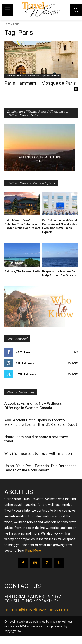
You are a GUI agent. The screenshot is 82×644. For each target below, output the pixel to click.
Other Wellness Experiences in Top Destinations (33, 76)
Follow (72, 363)
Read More (33, 551)
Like (75, 352)
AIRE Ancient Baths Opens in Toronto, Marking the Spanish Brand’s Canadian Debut (41, 422)
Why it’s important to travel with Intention (38, 453)
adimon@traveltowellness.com (36, 610)
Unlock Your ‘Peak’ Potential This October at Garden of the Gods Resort (22, 224)
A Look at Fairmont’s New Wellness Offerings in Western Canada (33, 406)
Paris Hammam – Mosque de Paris (40, 83)
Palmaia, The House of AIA (22, 271)
